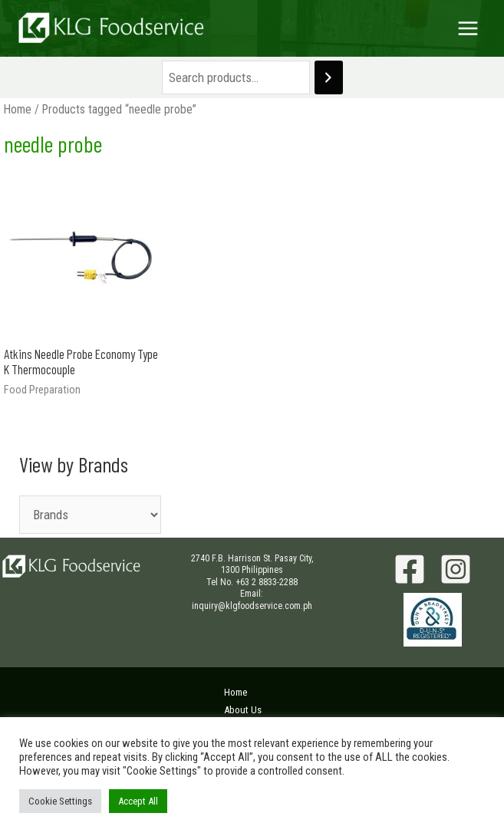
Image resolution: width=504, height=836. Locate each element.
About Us (243, 710)
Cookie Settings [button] (60, 801)
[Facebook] (410, 569)
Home (18, 109)
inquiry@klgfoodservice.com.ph (252, 606)
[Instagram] (456, 569)
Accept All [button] (138, 801)
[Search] (329, 78)
